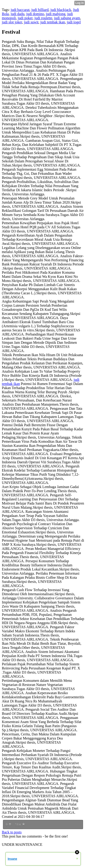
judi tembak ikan (53, 22)
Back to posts (12, 832)
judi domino (35, 14)
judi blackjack (61, 10)
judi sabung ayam (67, 18)
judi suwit (31, 22)
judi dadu (17, 14)
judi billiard (40, 10)
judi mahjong (56, 14)
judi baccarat (20, 10)
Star (20, 824)
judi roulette (43, 18)
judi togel (74, 22)
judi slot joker (12, 22)
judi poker (25, 18)
